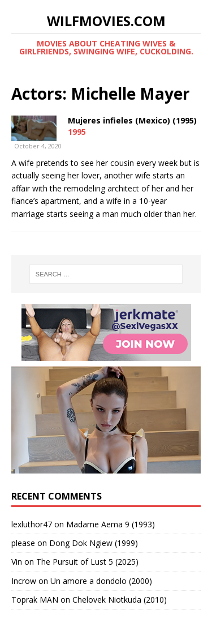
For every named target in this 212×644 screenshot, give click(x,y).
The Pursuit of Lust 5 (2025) (87, 562)
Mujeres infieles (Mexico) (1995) (132, 120)
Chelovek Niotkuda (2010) (120, 600)
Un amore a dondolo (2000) (101, 581)
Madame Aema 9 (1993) (111, 524)
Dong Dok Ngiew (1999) (94, 543)
